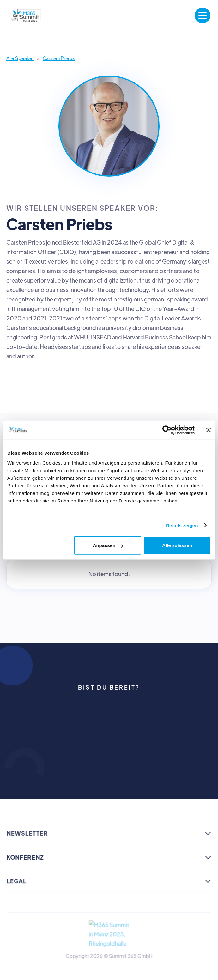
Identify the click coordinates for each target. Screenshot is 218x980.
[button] (203, 15)
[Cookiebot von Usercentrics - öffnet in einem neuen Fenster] (167, 430)
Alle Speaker (20, 58)
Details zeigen (182, 525)
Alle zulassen (177, 545)
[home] (26, 15)
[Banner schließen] (209, 430)
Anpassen (108, 545)
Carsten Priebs (59, 58)
